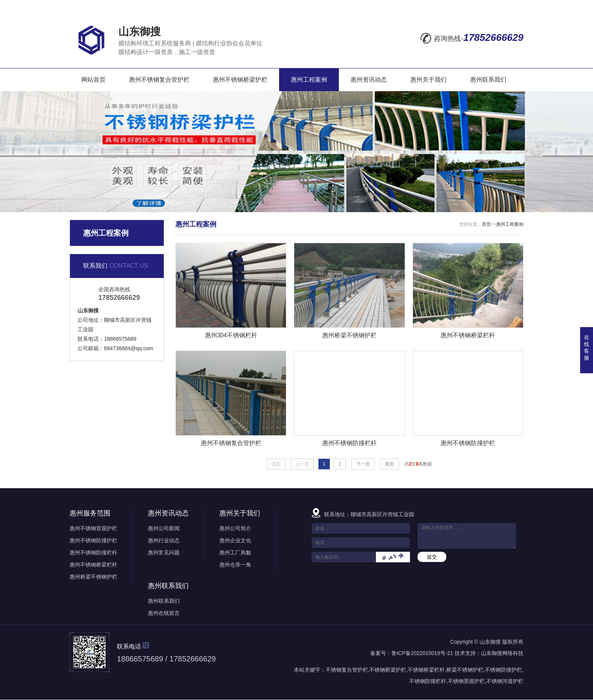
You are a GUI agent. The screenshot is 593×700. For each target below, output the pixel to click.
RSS (496, 6)
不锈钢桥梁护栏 (388, 670)
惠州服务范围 (90, 514)
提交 (432, 557)
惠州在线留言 (164, 613)
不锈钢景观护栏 (466, 681)
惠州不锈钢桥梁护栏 (240, 80)
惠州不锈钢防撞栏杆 (93, 553)
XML (516, 6)
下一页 (363, 464)
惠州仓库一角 (235, 565)
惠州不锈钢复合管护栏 (159, 80)
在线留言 (432, 6)
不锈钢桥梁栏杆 (426, 670)
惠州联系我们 (488, 80)
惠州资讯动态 (369, 80)
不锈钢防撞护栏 (503, 670)
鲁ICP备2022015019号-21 (422, 653)
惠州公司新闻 (164, 529)
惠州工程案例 (309, 80)
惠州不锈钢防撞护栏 (93, 541)
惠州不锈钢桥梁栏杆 (93, 565)
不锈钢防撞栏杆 (428, 681)
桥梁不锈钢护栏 (465, 670)
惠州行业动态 (164, 541)
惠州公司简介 (235, 529)
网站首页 (93, 80)
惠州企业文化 (235, 541)
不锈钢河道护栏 (505, 681)
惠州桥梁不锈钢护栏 (93, 577)
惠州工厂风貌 (235, 553)
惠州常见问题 (164, 553)
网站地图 (466, 6)
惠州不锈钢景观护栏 (93, 529)
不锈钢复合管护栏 (347, 670)
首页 (486, 224)
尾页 (390, 464)
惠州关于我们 (428, 80)
